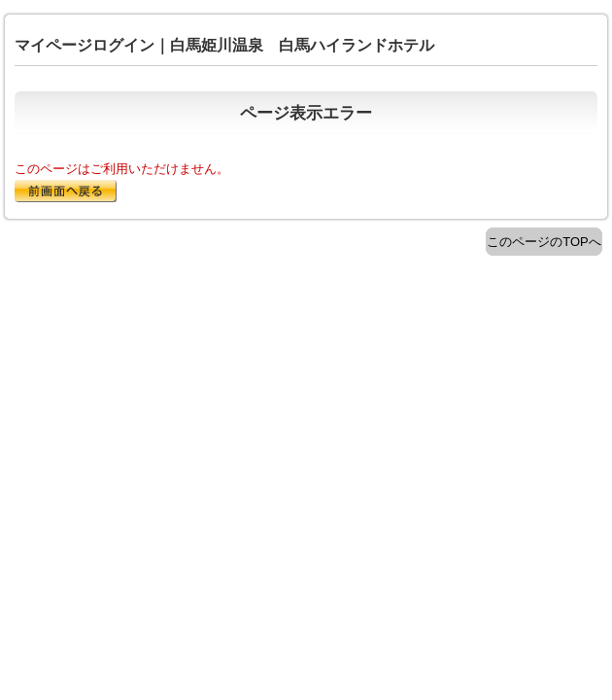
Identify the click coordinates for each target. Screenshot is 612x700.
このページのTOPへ (544, 242)
